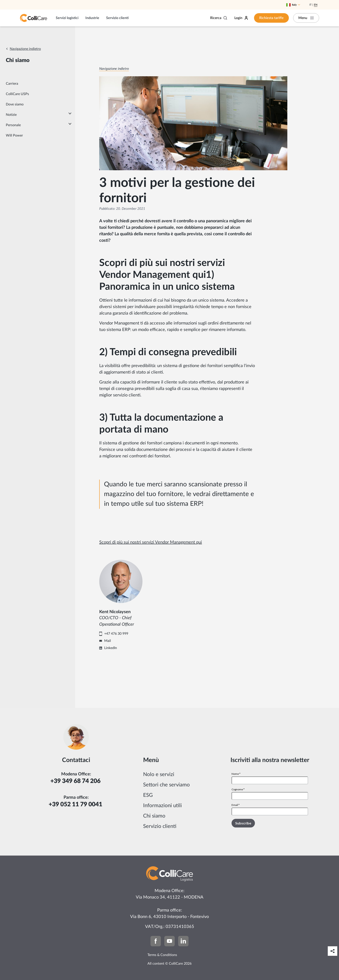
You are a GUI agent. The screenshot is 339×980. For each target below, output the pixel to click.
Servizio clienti (117, 18)
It (310, 5)
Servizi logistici (67, 18)
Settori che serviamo (166, 785)
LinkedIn (111, 648)
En (316, 5)
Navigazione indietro (25, 49)
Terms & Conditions (162, 955)
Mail (108, 641)
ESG (148, 795)
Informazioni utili (162, 806)
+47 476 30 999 (116, 634)
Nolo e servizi (159, 775)
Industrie (92, 18)
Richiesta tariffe (271, 18)
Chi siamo (154, 816)
